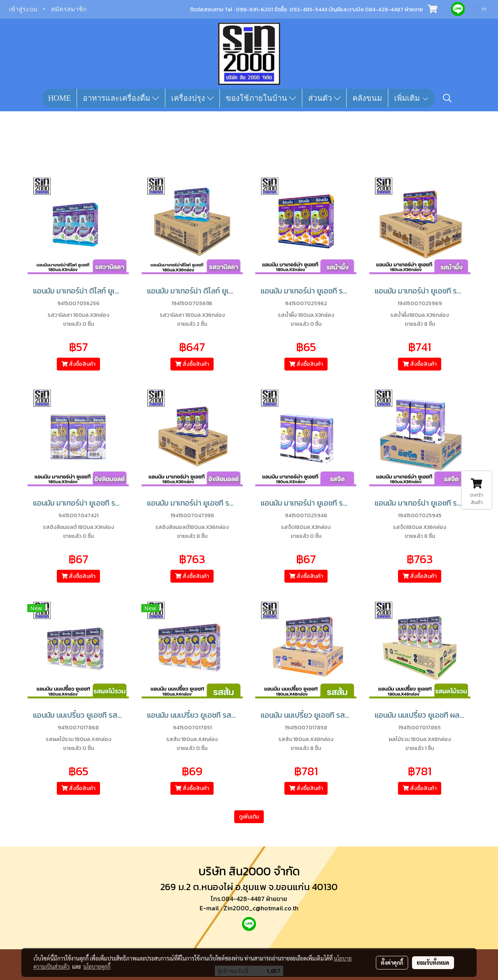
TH (481, 9)
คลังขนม (367, 98)
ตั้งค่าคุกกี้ (392, 962)
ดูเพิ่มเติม (249, 817)
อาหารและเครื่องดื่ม (121, 98)
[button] (447, 98)
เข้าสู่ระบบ (23, 9)
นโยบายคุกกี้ (97, 966)
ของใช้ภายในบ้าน (261, 98)
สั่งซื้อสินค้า (78, 364)
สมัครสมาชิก (69, 9)
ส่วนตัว (324, 98)
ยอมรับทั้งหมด (433, 962)
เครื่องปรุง (193, 98)
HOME (59, 98)
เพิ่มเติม (412, 98)
